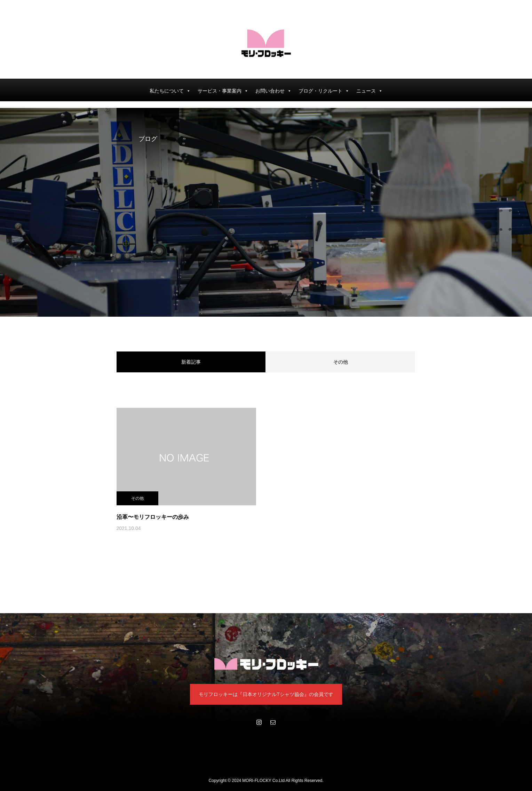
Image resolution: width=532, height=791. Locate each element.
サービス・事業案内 (223, 91)
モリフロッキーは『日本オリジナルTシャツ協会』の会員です (266, 694)
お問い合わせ (273, 91)
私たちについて (170, 91)
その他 (341, 362)
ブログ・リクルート (324, 91)
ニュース (370, 91)
